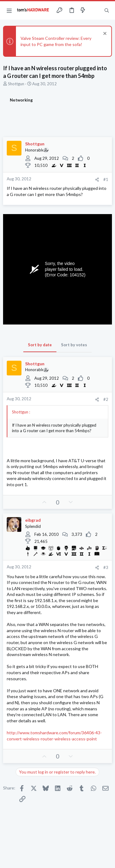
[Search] (107, 10)
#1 (106, 179)
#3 (106, 567)
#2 (106, 399)
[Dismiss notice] (104, 34)
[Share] (97, 180)
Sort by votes (74, 345)
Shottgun (16, 84)
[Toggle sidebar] (95, 10)
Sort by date (40, 345)
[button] (9, 10)
